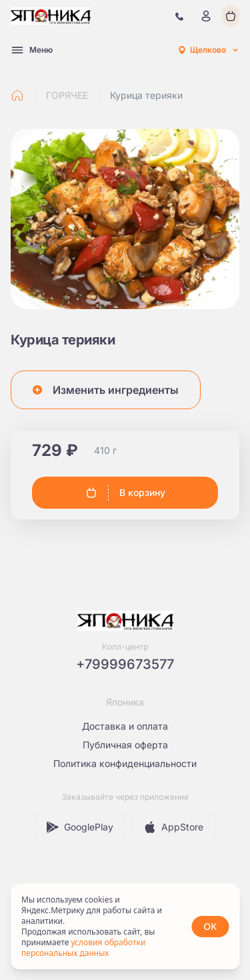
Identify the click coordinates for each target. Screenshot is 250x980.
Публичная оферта (125, 745)
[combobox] (208, 50)
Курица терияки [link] (146, 95)
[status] (125, 927)
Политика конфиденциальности (125, 763)
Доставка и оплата (125, 726)
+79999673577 (125, 664)
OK (210, 926)
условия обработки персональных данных (83, 948)
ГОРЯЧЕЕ (67, 95)
